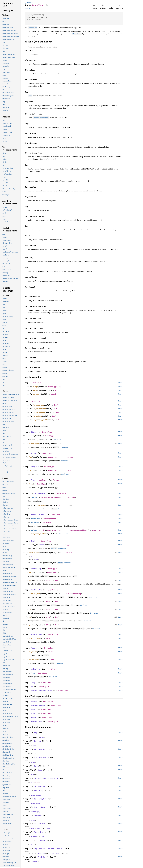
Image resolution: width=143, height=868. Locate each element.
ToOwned (38, 815)
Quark (54, 394)
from (31, 484)
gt (30, 617)
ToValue (35, 648)
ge (30, 625)
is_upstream (38, 405)
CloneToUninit (41, 758)
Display (35, 467)
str (49, 530)
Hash (33, 541)
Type (48, 638)
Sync (33, 714)
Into (40, 770)
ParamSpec (35, 519)
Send (33, 710)
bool (56, 405)
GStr (57, 390)
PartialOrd (36, 590)
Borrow (37, 741)
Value (56, 480)
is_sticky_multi (40, 420)
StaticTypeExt (41, 807)
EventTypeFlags (55, 387)
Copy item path (47, 5)
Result (70, 457)
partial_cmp (34, 594)
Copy (33, 683)
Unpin (34, 718)
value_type (34, 660)
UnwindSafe (36, 722)
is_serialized (39, 412)
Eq (32, 687)
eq (30, 572)
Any (36, 733)
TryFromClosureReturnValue (48, 849)
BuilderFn (35, 530)
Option (69, 594)
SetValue (35, 522)
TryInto (41, 857)
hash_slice (34, 553)
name (35, 390)
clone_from (34, 444)
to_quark (37, 394)
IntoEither (40, 786)
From (33, 480)
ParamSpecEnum (50, 519)
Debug (34, 453)
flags (35, 387)
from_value (41, 505)
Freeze (34, 702)
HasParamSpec (37, 515)
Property (39, 790)
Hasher (42, 545)
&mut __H (66, 545)
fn (44, 530)
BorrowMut (39, 749)
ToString (39, 832)
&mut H (69, 553)
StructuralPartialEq (41, 691)
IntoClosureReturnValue (47, 778)
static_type (34, 638)
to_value (33, 652)
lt (30, 601)
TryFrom (41, 840)
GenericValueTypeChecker (53, 497)
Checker (34, 497)
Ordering (77, 594)
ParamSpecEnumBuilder (77, 530)
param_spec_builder (38, 534)
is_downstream (39, 409)
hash (31, 545)
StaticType (36, 634)
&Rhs (48, 580)
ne (30, 580)
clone (31, 436)
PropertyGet (40, 799)
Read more (56, 439)
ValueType (36, 669)
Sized (36, 559)
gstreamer (29, 3)
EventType (36, 383)
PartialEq (36, 569)
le (30, 609)
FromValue (40, 493)
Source (28, 8)
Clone (34, 432)
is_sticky (37, 416)
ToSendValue (40, 824)
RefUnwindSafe (38, 706)
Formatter (53, 457)
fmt (30, 457)
